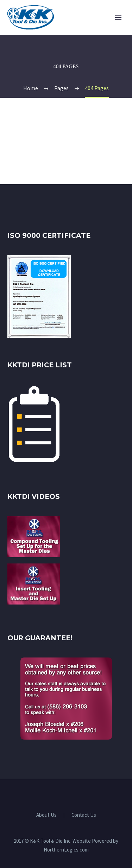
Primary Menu (118, 18)
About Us (46, 815)
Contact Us (84, 815)
